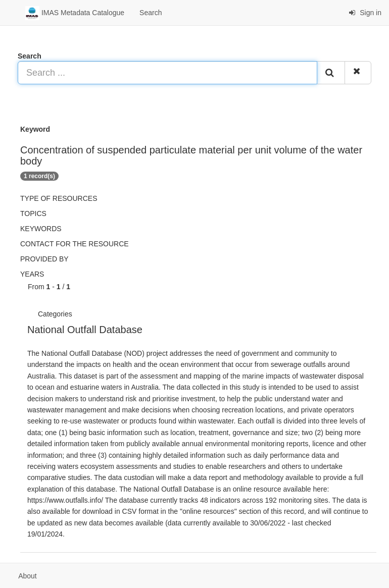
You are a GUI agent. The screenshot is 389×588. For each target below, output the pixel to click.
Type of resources (59, 198)
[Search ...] (167, 73)
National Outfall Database (85, 330)
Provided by (44, 259)
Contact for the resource (75, 244)
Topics (33, 213)
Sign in (365, 13)
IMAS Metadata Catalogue (75, 13)
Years (32, 274)
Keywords (41, 229)
